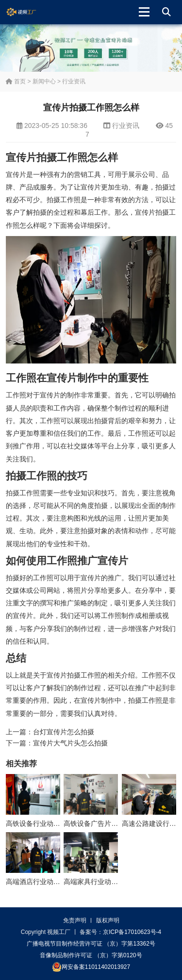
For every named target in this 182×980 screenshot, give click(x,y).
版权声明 (108, 920)
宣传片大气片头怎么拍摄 (70, 743)
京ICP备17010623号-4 (132, 932)
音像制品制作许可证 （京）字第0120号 (91, 955)
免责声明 (75, 920)
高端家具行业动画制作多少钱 (108, 882)
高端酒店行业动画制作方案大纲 (53, 882)
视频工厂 (29, 12)
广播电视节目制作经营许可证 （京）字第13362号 (91, 944)
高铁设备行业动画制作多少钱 (50, 823)
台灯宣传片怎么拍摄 (64, 732)
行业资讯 (74, 81)
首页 (16, 81)
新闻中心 (44, 81)
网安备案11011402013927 (91, 967)
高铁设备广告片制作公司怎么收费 (115, 823)
